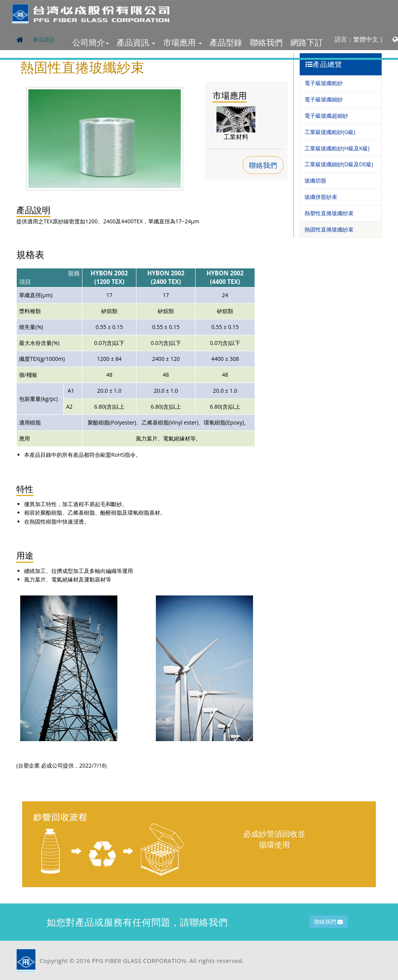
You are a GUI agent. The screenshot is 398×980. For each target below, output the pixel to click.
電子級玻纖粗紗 (324, 83)
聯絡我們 (266, 42)
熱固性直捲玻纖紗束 (329, 229)
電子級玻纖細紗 (324, 99)
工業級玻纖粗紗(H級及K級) (337, 148)
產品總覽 (324, 64)
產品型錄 (226, 42)
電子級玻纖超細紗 (326, 116)
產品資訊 (136, 42)
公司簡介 (91, 42)
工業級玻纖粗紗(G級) (330, 132)
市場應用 (182, 42)
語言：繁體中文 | (366, 39)
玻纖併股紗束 (321, 197)
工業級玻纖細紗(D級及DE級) (339, 164)
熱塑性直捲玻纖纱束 (329, 213)
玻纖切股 (316, 180)
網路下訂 (307, 42)
